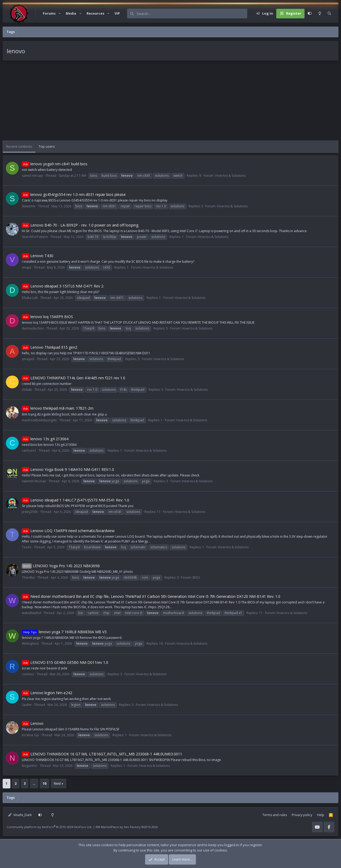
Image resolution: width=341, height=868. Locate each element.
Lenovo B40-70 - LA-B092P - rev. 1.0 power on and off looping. (80, 225)
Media (71, 13)
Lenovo (33, 723)
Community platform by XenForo (49, 827)
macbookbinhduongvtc (39, 420)
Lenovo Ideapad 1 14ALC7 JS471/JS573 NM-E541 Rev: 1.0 (76, 500)
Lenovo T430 (38, 256)
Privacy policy (302, 815)
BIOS (196, 577)
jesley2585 (30, 512)
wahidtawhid (31, 613)
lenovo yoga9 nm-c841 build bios (55, 164)
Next (57, 783)
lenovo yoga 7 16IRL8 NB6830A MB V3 (64, 632)
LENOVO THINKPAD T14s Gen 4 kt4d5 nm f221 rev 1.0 (74, 378)
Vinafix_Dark (20, 815)
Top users (47, 146)
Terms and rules (275, 815)
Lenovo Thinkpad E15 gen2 (50, 347)
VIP (117, 13)
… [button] (34, 783)
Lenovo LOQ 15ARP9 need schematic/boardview (68, 531)
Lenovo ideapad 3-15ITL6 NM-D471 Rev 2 (63, 286)
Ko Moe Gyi (30, 735)
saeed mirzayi (32, 176)
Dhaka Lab (30, 298)
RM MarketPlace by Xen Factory (127, 827)
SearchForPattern (35, 237)
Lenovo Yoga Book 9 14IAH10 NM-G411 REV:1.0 (68, 469)
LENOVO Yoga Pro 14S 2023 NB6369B (61, 566)
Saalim (27, 705)
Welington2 (30, 643)
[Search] (192, 14)
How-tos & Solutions (230, 176)
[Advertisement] (163, 103)
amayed (28, 359)
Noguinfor (30, 766)
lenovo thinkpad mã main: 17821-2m (58, 408)
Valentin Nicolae (34, 481)
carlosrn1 (29, 451)
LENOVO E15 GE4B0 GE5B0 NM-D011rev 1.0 (65, 662)
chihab (27, 390)
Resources (96, 13)
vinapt (27, 267)
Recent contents (19, 146)
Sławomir (29, 206)
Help (321, 815)
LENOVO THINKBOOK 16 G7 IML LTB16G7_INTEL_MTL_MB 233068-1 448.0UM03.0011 (102, 754)
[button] (60, 14)
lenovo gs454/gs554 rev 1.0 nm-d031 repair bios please (74, 194)
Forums (49, 13)
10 (44, 783)
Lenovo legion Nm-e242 (47, 693)
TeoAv (27, 547)
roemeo (28, 674)
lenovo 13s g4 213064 (45, 439)
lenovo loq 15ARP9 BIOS (47, 317)
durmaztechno (33, 328)
